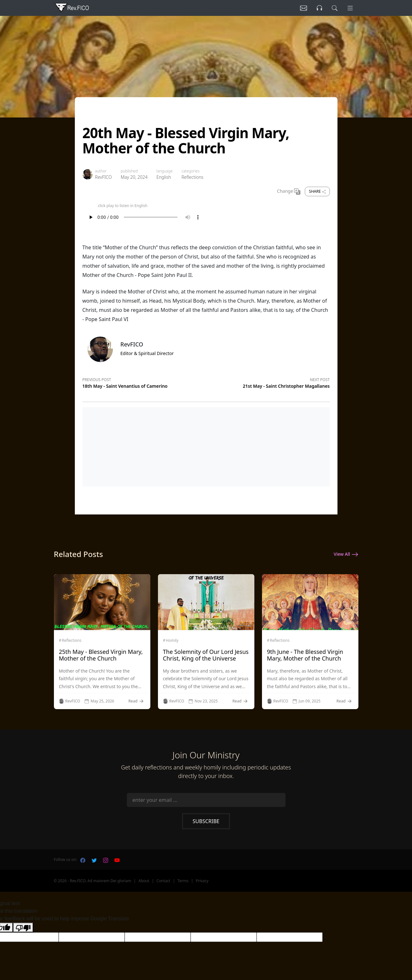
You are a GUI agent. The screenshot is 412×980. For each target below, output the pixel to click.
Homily (172, 641)
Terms (183, 881)
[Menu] (350, 8)
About (144, 881)
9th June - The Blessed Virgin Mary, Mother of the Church (305, 655)
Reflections (192, 177)
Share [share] (317, 191)
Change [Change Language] (289, 191)
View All (346, 554)
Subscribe (206, 821)
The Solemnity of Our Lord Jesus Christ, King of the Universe (206, 655)
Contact (163, 881)
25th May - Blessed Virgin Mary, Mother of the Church (101, 655)
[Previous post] (144, 382)
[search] (333, 8)
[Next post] (268, 382)
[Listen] (299, 8)
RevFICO (104, 177)
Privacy (202, 881)
